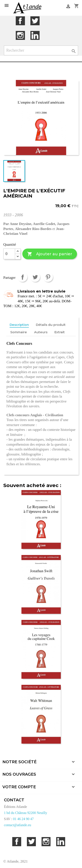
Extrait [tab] (60, 332)
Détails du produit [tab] (51, 325)
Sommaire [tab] (19, 332)
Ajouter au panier (50, 254)
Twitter (35, 21)
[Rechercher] (41, 50)
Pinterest (48, 277)
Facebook (20, 21)
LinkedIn (35, 35)
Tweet (35, 277)
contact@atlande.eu (17, 825)
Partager (22, 277)
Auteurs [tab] (41, 332)
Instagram (20, 35)
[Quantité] (9, 254)
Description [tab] (19, 325)
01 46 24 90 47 (23, 819)
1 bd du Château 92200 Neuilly (25, 813)
